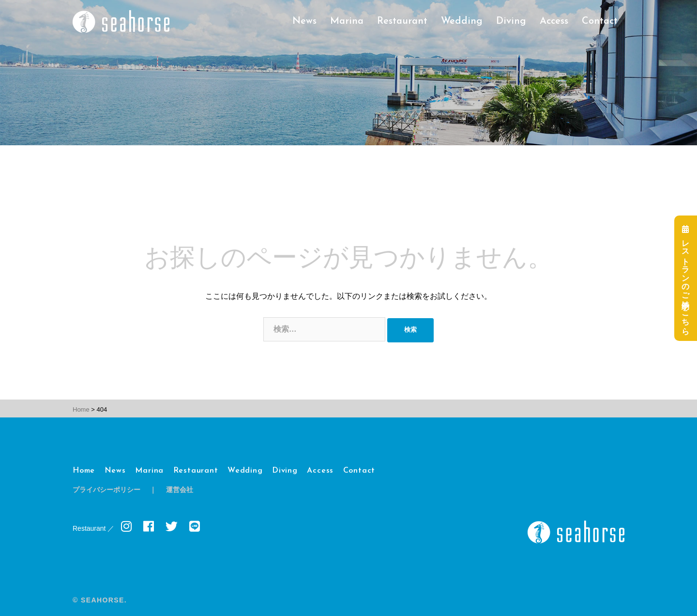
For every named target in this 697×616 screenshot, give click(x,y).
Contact (600, 21)
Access (554, 21)
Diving (511, 21)
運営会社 (180, 490)
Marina (347, 21)
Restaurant (402, 21)
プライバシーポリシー (106, 490)
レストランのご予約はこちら (686, 278)
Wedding (462, 21)
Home (84, 471)
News (304, 21)
